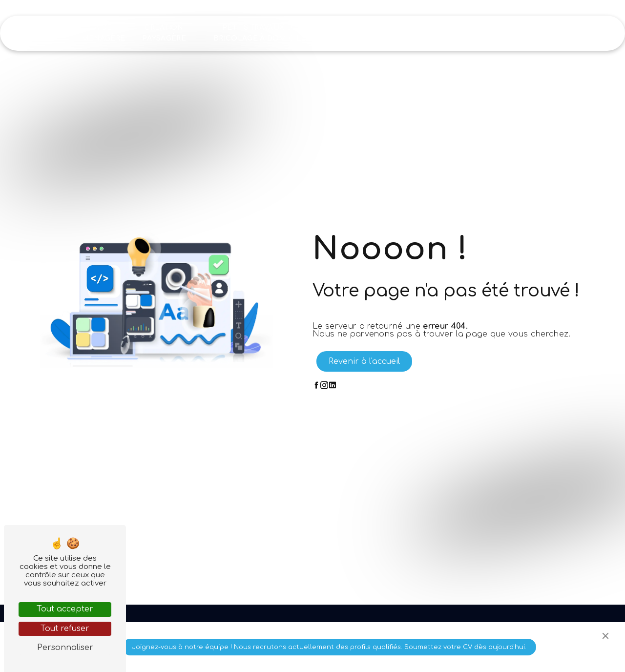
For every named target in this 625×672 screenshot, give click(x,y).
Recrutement (493, 33)
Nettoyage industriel (358, 33)
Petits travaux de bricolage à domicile (260, 33)
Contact (552, 33)
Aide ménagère (104, 33)
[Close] (605, 636)
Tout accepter (65, 609)
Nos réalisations (426, 33)
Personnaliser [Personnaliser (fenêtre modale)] (65, 648)
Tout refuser (65, 629)
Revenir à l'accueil (364, 361)
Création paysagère (164, 33)
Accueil (53, 33)
